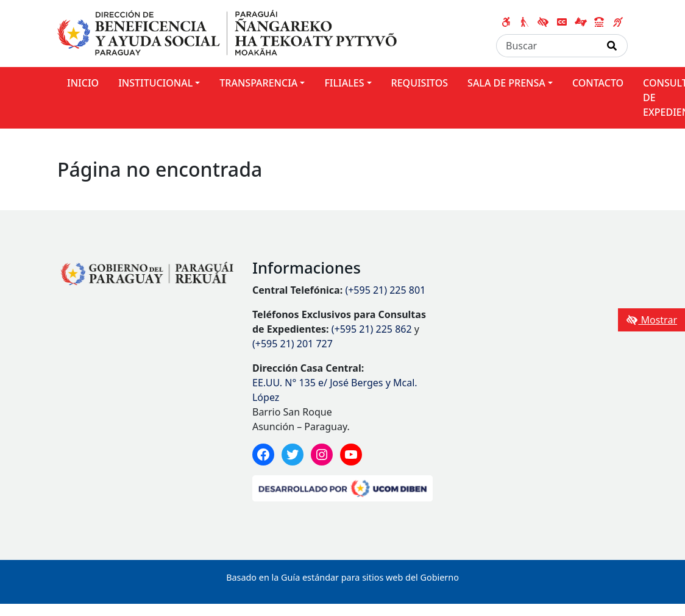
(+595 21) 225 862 (372, 329)
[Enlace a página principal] (227, 32)
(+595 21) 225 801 (385, 290)
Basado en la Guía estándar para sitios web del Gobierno (342, 577)
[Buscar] (547, 46)
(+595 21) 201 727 (293, 344)
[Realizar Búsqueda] (612, 46)
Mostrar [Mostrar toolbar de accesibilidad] (651, 320)
